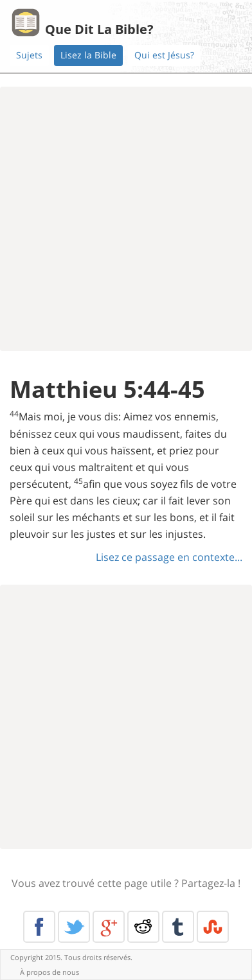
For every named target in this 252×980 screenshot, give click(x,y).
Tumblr (178, 927)
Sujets (29, 55)
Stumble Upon (213, 927)
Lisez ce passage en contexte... (169, 557)
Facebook (39, 927)
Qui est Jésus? (164, 55)
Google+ (109, 927)
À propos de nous (50, 972)
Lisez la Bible (88, 55)
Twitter (74, 927)
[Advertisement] (126, 219)
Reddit (143, 927)
